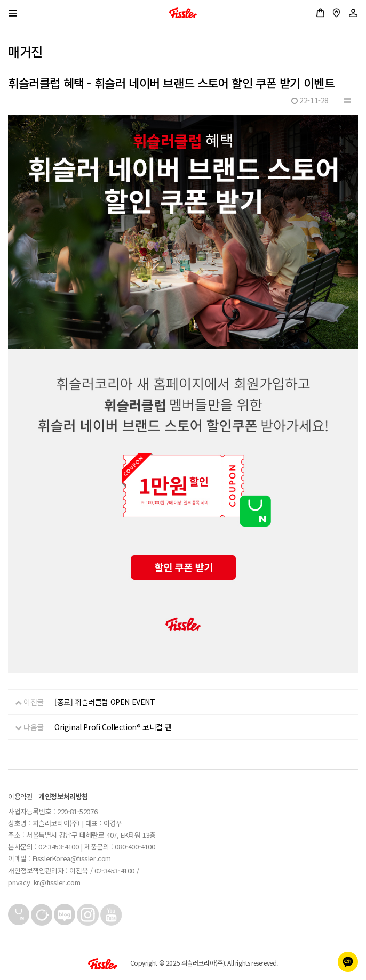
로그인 (353, 13)
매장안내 (336, 13)
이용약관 (20, 796)
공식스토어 (320, 13)
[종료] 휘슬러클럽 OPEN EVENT (105, 702)
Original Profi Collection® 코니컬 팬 (113, 727)
